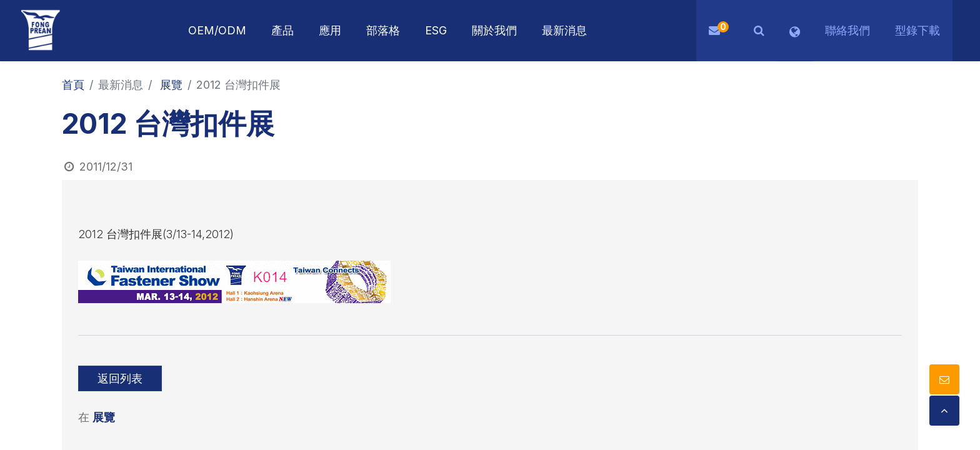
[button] (759, 31)
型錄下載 (917, 30)
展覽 (171, 85)
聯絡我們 (847, 30)
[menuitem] (330, 31)
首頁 (73, 85)
